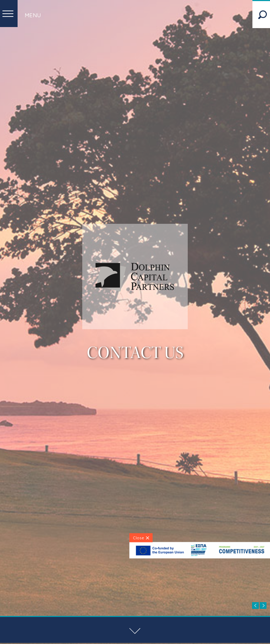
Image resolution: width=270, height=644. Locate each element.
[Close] (141, 538)
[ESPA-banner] (200, 557)
